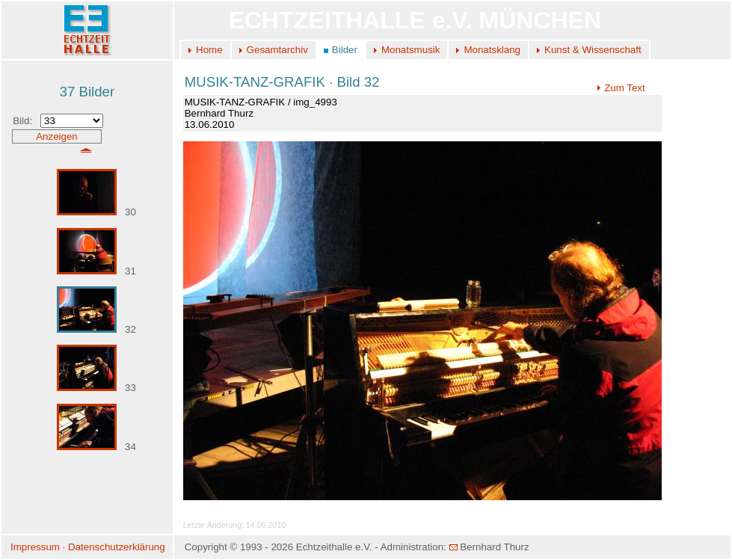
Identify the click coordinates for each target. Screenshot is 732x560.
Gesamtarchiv (277, 50)
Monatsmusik (411, 50)
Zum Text (621, 88)
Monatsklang (492, 50)
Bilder (345, 50)
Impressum (35, 547)
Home (209, 50)
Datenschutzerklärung (117, 547)
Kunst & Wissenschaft (593, 50)
